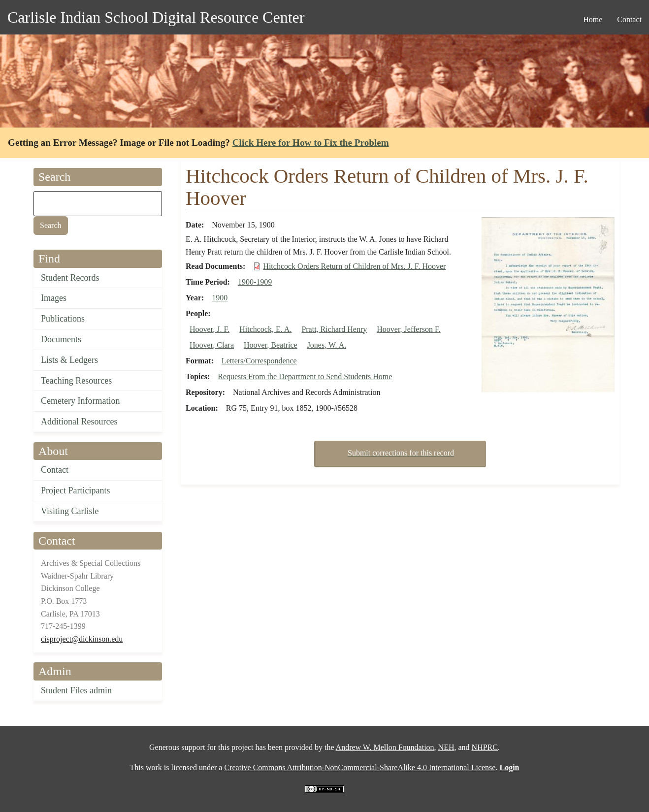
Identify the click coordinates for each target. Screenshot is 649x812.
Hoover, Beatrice (271, 345)
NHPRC (485, 747)
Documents (61, 339)
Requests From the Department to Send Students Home (305, 376)
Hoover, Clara (212, 345)
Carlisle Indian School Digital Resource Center (156, 17)
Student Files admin (76, 690)
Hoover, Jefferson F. (408, 329)
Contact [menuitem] (629, 19)
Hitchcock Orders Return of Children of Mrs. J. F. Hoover (354, 266)
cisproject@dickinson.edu (82, 639)
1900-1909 (255, 282)
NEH (446, 747)
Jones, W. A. (327, 345)
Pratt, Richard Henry (334, 329)
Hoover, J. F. (210, 329)
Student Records (70, 278)
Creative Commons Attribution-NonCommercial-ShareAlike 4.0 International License (360, 767)
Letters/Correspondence (259, 361)
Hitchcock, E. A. (265, 329)
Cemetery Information (80, 401)
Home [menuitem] (593, 19)
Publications (63, 319)
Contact (55, 470)
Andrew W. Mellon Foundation (385, 747)
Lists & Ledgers (69, 360)
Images (54, 298)
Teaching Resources (76, 381)
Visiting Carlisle (70, 511)
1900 (220, 298)
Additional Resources (79, 422)
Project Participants (75, 490)
